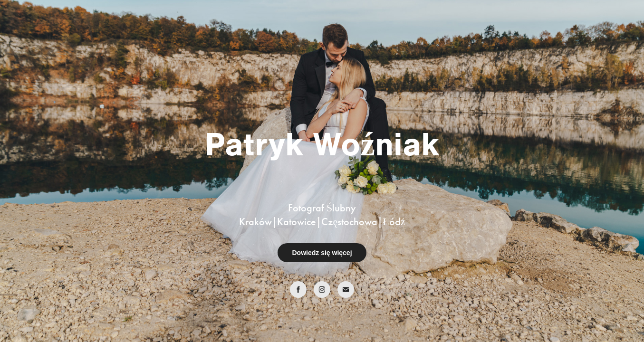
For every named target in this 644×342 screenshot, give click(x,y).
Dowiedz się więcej (322, 253)
